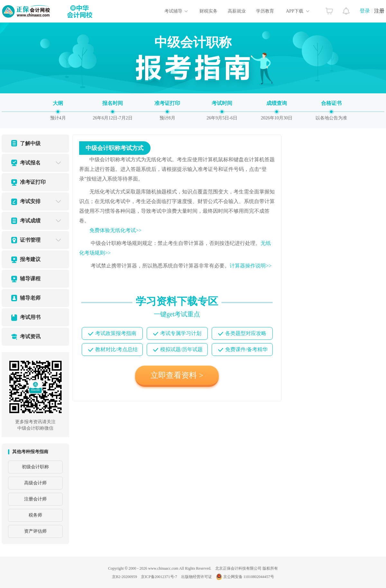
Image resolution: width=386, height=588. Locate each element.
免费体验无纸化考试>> (115, 230)
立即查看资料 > (177, 375)
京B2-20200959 (124, 577)
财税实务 (208, 11)
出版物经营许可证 (197, 577)
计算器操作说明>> (251, 266)
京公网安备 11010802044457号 (245, 577)
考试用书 (30, 317)
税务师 (35, 515)
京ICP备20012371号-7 (159, 577)
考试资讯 (30, 336)
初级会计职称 (35, 467)
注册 (379, 11)
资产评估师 (35, 531)
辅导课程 (30, 279)
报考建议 (30, 259)
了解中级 (30, 143)
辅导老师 (30, 298)
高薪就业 (237, 11)
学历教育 (265, 11)
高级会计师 (35, 483)
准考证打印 (33, 182)
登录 (365, 11)
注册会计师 (35, 499)
